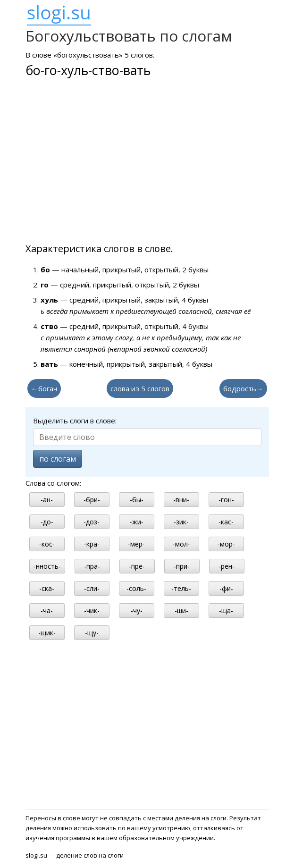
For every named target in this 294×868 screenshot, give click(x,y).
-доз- (92, 522)
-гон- (226, 500)
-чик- (92, 611)
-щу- (92, 633)
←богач (44, 388)
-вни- (181, 500)
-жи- (137, 522)
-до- (47, 522)
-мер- (136, 544)
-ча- (47, 611)
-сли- (92, 588)
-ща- (226, 611)
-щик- (47, 633)
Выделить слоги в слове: (75, 421)
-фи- (226, 588)
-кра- (92, 544)
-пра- (92, 566)
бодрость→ (243, 388)
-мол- (181, 544)
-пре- (137, 566)
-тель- (181, 588)
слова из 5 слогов (140, 388)
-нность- (47, 566)
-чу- (137, 611)
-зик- (181, 522)
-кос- (47, 544)
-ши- (181, 611)
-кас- (226, 522)
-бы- (137, 500)
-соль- (136, 588)
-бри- (92, 500)
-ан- (47, 500)
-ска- (47, 588)
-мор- (226, 544)
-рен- (227, 566)
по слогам (58, 459)
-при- (182, 566)
